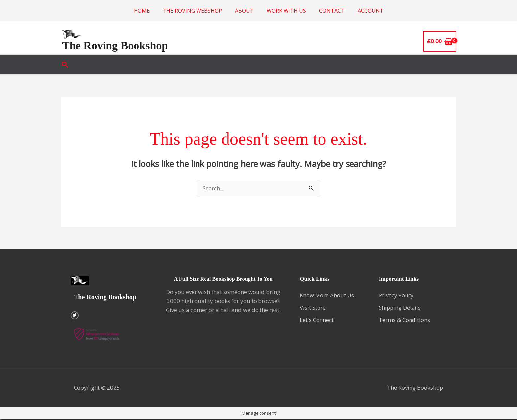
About (244, 11)
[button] (65, 65)
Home (142, 11)
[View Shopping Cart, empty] (440, 41)
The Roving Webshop (192, 11)
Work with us (286, 11)
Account (371, 11)
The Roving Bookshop (115, 46)
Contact (332, 11)
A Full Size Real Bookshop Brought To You (223, 279)
